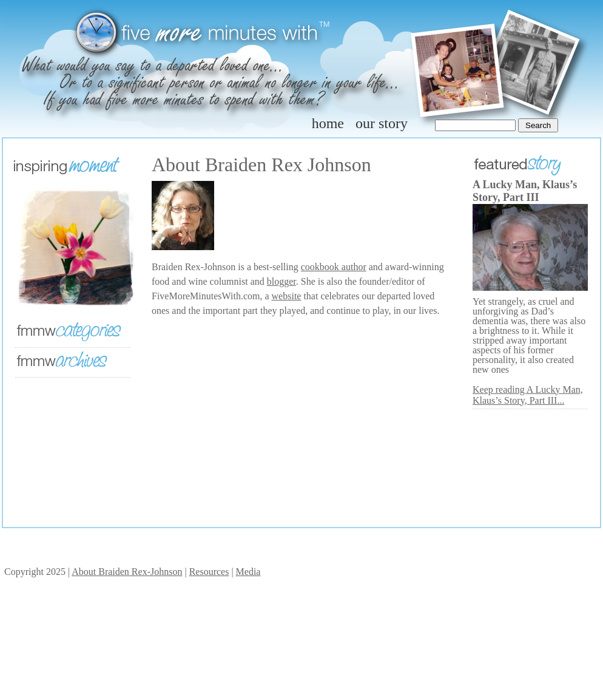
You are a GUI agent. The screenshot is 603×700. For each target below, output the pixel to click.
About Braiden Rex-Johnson (127, 572)
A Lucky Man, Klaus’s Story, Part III (525, 191)
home (328, 123)
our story (382, 123)
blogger (281, 281)
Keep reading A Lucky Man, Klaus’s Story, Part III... (528, 395)
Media (248, 572)
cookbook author (334, 267)
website (287, 296)
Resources (209, 572)
